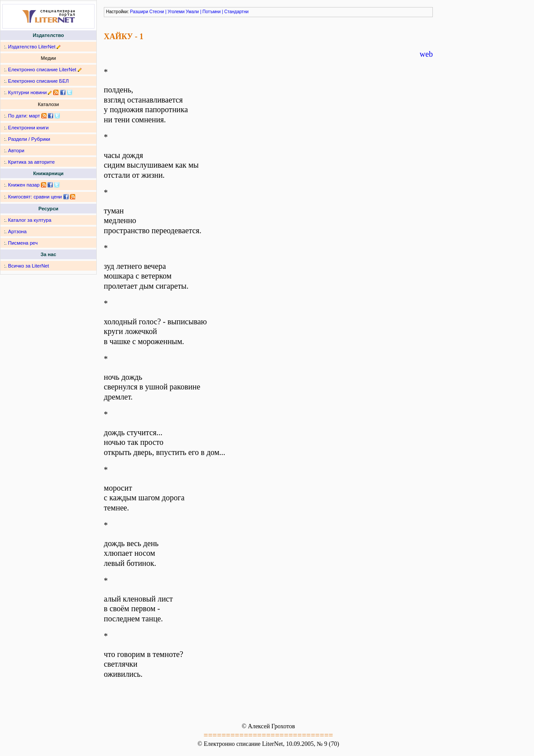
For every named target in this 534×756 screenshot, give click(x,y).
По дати (17, 116)
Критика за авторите (31, 162)
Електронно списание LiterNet (42, 70)
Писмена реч (23, 243)
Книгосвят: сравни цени (35, 197)
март (35, 116)
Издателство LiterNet (32, 47)
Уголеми (176, 12)
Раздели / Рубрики (29, 139)
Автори (16, 150)
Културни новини (27, 92)
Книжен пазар (24, 185)
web (426, 54)
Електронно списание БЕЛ (38, 81)
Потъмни (211, 12)
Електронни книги (28, 128)
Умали (192, 12)
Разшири (139, 12)
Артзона (17, 231)
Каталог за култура (29, 220)
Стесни (157, 12)
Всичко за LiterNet (28, 266)
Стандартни (236, 12)
